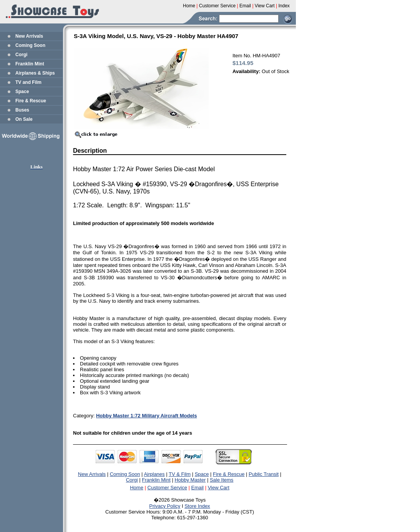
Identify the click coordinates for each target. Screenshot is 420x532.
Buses (22, 110)
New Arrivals (29, 36)
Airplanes (154, 474)
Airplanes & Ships (35, 73)
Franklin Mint (30, 64)
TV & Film (180, 474)
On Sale (24, 119)
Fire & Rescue (31, 101)
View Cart (219, 488)
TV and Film (28, 82)
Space (22, 92)
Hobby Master (190, 480)
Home (137, 488)
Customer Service (167, 488)
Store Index (197, 506)
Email (198, 488)
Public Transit (264, 474)
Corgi (21, 55)
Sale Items (222, 480)
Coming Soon (30, 45)
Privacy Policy (165, 506)
